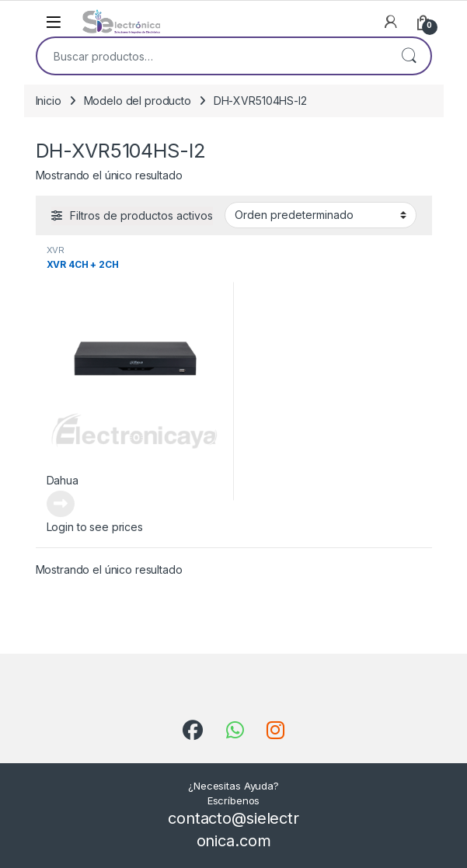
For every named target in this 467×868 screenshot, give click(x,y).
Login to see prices (95, 527)
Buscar (409, 56)
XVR (56, 250)
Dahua (63, 480)
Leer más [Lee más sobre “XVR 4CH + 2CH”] (61, 504)
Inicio (49, 101)
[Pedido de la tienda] (321, 215)
